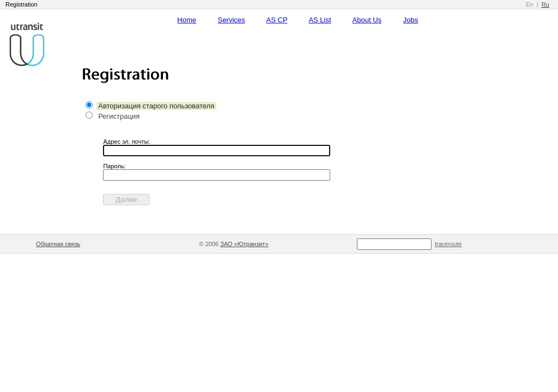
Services (232, 20)
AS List (320, 20)
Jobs (411, 20)
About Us (367, 20)
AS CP (277, 20)
